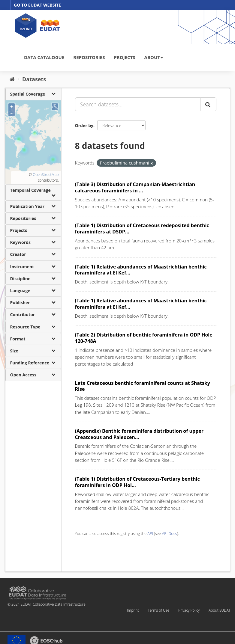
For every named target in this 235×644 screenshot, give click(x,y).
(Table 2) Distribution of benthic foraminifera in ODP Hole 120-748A (144, 338)
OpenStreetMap (46, 175)
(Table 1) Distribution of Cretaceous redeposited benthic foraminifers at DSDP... (142, 229)
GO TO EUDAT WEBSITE (37, 5)
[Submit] (208, 104)
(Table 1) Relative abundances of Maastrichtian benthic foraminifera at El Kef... (141, 270)
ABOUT (154, 57)
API (150, 533)
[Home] (12, 79)
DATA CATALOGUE (44, 57)
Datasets (34, 79)
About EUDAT (220, 610)
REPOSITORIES (89, 57)
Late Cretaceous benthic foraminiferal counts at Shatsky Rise (143, 386)
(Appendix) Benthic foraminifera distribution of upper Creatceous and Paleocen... (139, 434)
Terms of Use (158, 610)
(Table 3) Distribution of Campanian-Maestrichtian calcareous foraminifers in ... (135, 187)
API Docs (170, 533)
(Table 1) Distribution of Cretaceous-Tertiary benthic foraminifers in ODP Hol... (137, 482)
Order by (84, 125)
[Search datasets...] (138, 104)
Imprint (133, 610)
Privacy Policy (189, 610)
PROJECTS (124, 57)
